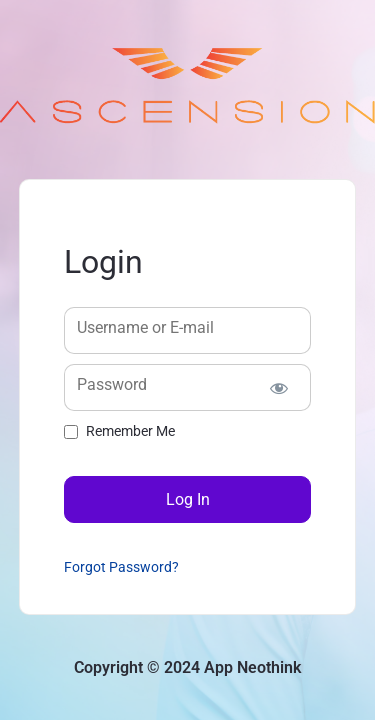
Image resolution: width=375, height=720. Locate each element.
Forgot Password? (121, 567)
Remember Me (130, 431)
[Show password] (278, 387)
